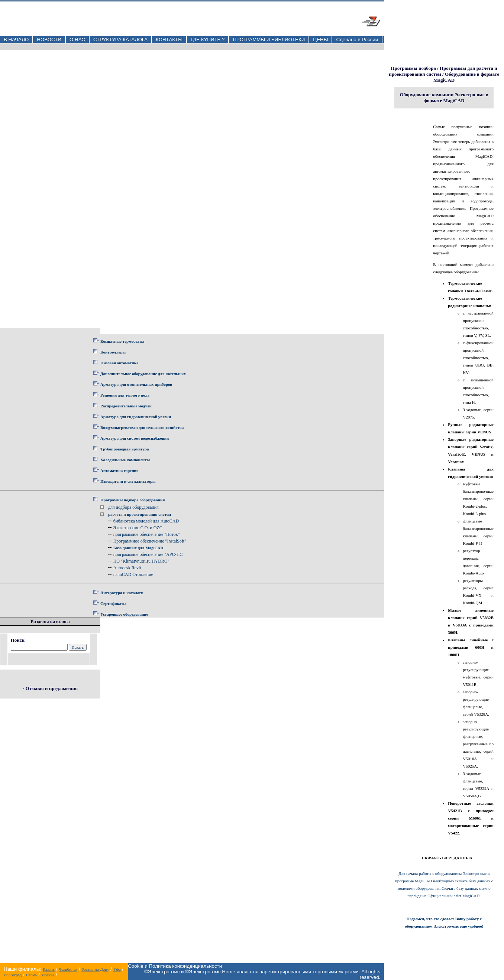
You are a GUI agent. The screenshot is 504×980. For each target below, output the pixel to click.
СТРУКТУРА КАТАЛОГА (120, 40)
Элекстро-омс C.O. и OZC (138, 528)
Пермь (32, 975)
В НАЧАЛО (16, 40)
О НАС (77, 40)
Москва (48, 975)
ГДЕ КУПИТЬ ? (208, 40)
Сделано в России (357, 40)
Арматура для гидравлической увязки (136, 417)
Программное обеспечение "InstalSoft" (150, 541)
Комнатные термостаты (122, 341)
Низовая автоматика (119, 363)
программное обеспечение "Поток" (147, 534)
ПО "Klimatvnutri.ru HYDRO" (141, 561)
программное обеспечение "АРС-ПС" (149, 554)
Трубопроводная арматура (125, 449)
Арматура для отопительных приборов (136, 384)
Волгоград (13, 975)
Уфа (117, 969)
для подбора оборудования (133, 507)
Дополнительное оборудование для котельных (143, 374)
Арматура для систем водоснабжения (135, 438)
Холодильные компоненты (125, 460)
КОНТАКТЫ (169, 40)
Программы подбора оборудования (133, 500)
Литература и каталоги (122, 593)
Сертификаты (113, 603)
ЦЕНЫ (320, 40)
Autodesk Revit (127, 568)
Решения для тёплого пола (125, 395)
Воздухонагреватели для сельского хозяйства (142, 427)
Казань (49, 969)
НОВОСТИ (49, 40)
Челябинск (68, 969)
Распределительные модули (126, 406)
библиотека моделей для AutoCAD (146, 521)
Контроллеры (113, 352)
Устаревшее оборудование (124, 614)
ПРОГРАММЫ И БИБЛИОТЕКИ (269, 40)
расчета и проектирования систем (140, 514)
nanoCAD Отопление (133, 574)
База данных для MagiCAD (138, 548)
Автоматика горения (119, 471)
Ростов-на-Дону (95, 969)
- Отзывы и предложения (50, 688)
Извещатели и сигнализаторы (128, 481)
